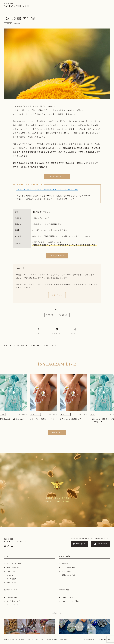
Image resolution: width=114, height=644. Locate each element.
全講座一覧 (11, 571)
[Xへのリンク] (39, 331)
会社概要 (63, 639)
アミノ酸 (50, 315)
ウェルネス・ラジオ (14, 601)
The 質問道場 (12, 597)
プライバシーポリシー (35, 639)
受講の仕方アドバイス (70, 575)
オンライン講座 (19, 345)
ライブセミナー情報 (14, 564)
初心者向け (63, 315)
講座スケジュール (13, 567)
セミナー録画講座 (68, 567)
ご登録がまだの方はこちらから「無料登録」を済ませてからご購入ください (47, 189)
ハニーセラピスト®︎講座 (70, 601)
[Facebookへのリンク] (57, 331)
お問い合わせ (12, 582)
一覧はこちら (57, 432)
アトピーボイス (12, 605)
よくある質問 (12, 579)
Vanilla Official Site (17, 5)
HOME (6, 345)
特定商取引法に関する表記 (14, 639)
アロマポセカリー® (69, 597)
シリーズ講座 (67, 571)
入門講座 (33, 345)
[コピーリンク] (75, 331)
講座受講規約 (52, 639)
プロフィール (12, 575)
